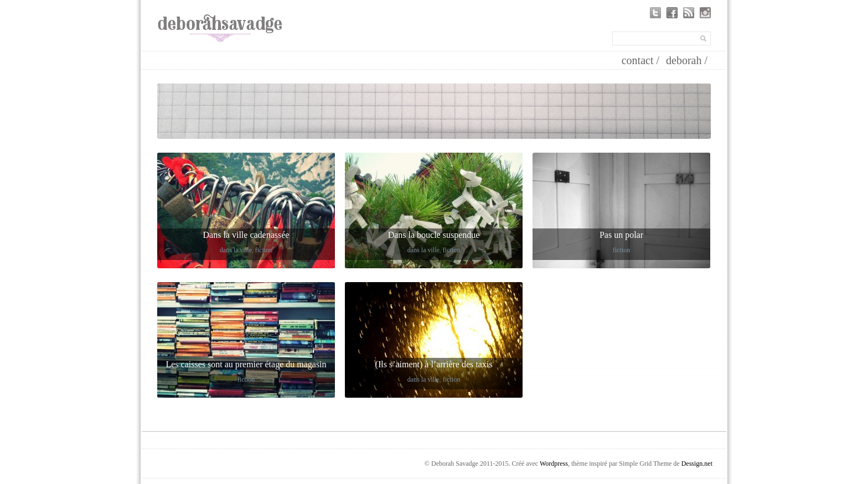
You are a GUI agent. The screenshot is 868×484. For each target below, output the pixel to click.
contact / (640, 60)
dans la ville (236, 250)
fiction (264, 250)
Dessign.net (697, 464)
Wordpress (554, 464)
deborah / (687, 60)
